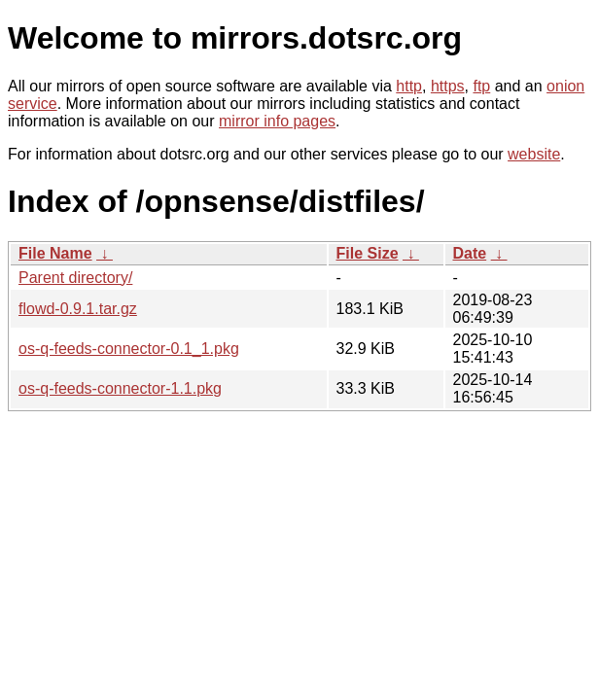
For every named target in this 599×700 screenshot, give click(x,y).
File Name (55, 253)
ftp (481, 86)
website (534, 154)
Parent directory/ (75, 278)
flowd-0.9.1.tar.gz (78, 309)
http (409, 86)
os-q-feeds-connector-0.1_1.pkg (129, 349)
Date (470, 253)
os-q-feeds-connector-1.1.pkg (120, 388)
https (448, 86)
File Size (368, 253)
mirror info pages (277, 121)
